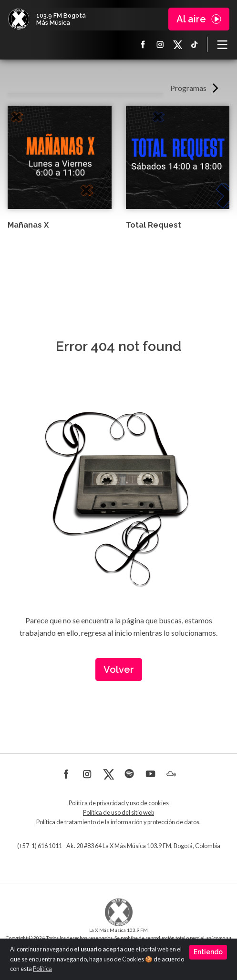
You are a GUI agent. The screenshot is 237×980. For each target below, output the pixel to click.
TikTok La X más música (195, 44)
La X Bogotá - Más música (19, 19)
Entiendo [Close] (208, 952)
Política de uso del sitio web (118, 813)
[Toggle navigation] (222, 44)
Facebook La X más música (143, 44)
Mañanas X (28, 225)
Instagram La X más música (160, 44)
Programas (188, 88)
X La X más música (177, 44)
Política (42, 969)
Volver (119, 670)
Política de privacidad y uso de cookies (119, 803)
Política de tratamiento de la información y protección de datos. (118, 822)
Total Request (154, 225)
